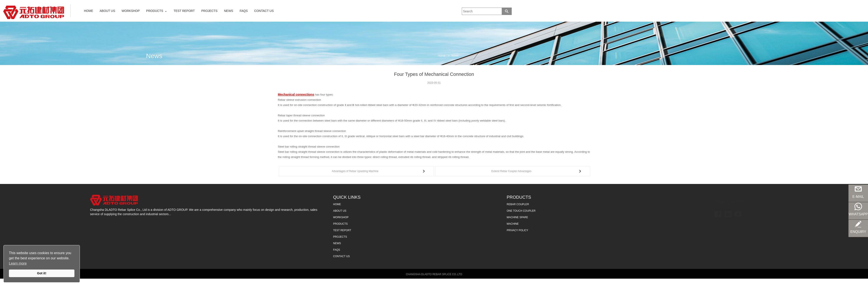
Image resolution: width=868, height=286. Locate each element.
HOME (89, 11)
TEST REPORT (184, 11)
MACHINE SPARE (517, 218)
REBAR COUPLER (518, 205)
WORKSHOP (131, 11)
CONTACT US (264, 11)
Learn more (18, 263)
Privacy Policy (517, 231)
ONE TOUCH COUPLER (521, 212)
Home (441, 56)
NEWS (229, 11)
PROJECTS (210, 11)
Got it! (42, 273)
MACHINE (513, 225)
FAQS (244, 11)
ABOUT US (107, 11)
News (455, 56)
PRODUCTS (155, 11)
